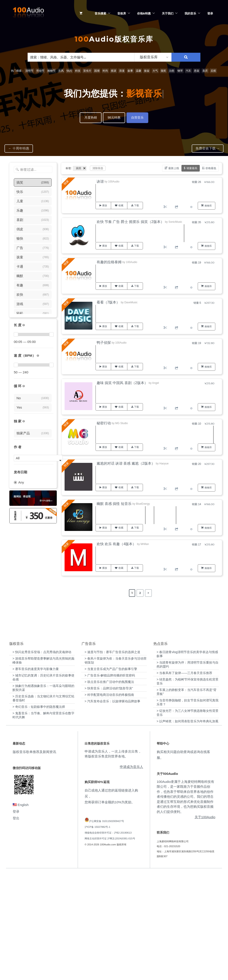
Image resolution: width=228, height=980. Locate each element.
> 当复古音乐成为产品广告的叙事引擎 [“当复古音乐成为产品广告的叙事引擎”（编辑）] (111, 776)
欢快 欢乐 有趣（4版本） (116, 544)
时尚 (105, 71)
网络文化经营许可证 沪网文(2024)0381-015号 (110, 946)
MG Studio (122, 423)
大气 (155, 71)
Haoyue (164, 464)
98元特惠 (114, 117)
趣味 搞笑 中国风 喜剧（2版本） (122, 383)
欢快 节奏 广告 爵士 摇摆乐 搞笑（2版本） (130, 222)
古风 (61, 71)
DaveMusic (131, 302)
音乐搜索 (100, 13)
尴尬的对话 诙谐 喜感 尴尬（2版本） (126, 463)
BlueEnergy (143, 504)
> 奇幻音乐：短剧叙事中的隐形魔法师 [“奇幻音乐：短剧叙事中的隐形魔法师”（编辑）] (39, 814)
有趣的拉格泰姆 (109, 262)
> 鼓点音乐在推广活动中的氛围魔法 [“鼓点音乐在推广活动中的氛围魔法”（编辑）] (109, 789)
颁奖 (163, 71)
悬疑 (197, 71)
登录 (210, 13)
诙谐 (100, 181)
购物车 (208, 206)
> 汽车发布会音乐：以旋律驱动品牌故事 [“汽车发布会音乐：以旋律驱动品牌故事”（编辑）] (112, 809)
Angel (156, 383)
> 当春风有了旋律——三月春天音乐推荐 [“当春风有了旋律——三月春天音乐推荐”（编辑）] (184, 780)
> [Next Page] (148, 593)
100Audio (114, 182)
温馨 (138, 71)
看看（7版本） (108, 302)
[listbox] (153, 57)
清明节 (29, 71)
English (21, 912)
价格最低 (211, 168)
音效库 (122, 13)
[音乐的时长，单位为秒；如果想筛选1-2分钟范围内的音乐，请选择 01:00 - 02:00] (24, 325)
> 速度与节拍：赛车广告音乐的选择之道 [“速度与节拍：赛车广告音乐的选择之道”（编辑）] (112, 759)
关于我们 (168, 13)
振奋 (147, 71)
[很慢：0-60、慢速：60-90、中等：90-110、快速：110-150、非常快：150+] (38, 356)
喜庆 (205, 71)
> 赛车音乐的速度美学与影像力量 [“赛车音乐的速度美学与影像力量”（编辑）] (36, 776)
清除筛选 (98, 168)
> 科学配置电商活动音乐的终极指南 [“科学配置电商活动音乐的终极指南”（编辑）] (109, 802)
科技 (78, 71)
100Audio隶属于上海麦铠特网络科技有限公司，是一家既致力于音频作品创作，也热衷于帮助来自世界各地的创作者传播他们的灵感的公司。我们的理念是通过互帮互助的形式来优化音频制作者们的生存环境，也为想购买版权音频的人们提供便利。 (185, 904)
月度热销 (91, 117)
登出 (16, 926)
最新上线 (174, 168)
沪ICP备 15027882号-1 (97, 934)
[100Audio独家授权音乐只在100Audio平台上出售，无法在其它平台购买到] (24, 421)
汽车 (188, 71)
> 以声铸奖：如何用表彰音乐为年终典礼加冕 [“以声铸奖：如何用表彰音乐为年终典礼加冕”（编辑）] (187, 829)
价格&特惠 (144, 13)
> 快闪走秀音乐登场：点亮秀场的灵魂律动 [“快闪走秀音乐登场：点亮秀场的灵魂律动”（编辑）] (42, 759)
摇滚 (114, 71)
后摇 (213, 71)
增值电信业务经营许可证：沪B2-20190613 (108, 940)
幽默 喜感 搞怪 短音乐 (114, 504)
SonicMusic (175, 222)
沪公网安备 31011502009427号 (107, 928)
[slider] (16, 334)
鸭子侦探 (104, 343)
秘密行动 (104, 423)
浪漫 (122, 71)
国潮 (97, 71)
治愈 (172, 71)
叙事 (130, 71)
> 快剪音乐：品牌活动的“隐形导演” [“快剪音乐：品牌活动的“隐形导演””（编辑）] (109, 796)
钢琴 (180, 71)
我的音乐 (190, 13)
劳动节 (40, 71)
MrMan (145, 544)
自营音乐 (137, 117)
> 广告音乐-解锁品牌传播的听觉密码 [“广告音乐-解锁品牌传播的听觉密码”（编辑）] (110, 783)
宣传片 (87, 71)
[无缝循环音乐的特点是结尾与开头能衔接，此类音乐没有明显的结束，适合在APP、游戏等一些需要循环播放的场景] (24, 386)
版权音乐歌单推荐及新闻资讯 (34, 859)
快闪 (69, 71)
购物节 (51, 71)
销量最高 (192, 168)
